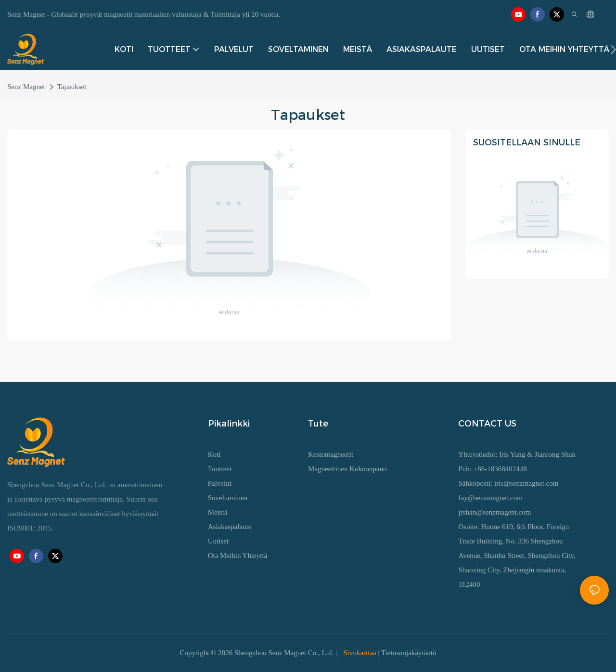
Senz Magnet (26, 87)
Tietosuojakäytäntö (409, 653)
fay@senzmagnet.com (490, 498)
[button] (613, 50)
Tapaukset (72, 87)
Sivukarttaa (360, 653)
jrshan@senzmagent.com (494, 512)
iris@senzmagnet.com (526, 483)
